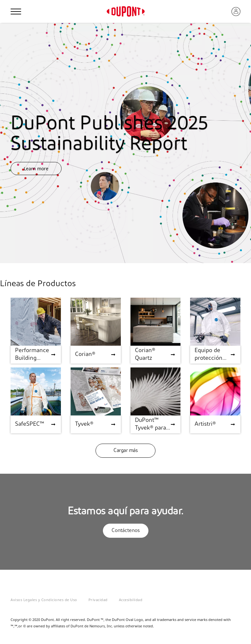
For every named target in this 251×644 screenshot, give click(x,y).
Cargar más (125, 451)
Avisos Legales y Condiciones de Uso (44, 600)
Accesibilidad (131, 600)
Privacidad (98, 600)
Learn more (36, 169)
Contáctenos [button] (126, 531)
